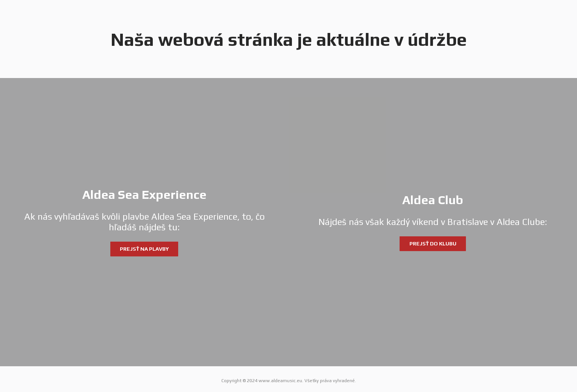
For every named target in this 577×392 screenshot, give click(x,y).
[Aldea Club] (433, 222)
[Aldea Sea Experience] (144, 222)
